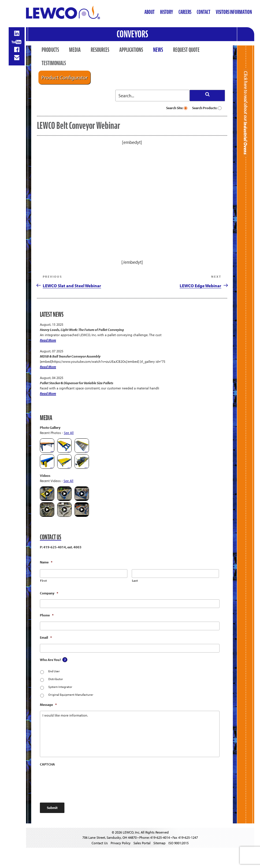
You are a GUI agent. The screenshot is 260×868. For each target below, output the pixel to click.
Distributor (56, 679)
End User (54, 671)
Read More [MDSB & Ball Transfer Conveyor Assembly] (48, 367)
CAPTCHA (47, 764)
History (167, 12)
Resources (100, 50)
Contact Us (100, 843)
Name (46, 562)
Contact (204, 12)
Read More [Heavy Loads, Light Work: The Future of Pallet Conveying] (48, 340)
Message (48, 705)
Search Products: (207, 108)
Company (49, 593)
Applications (131, 50)
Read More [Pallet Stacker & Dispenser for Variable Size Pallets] (48, 393)
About (149, 12)
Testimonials (54, 63)
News (158, 50)
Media (75, 50)
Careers (185, 12)
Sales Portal (142, 843)
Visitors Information (234, 12)
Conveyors (132, 34)
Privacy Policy (121, 843)
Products (50, 50)
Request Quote (186, 50)
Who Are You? (50, 660)
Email (46, 637)
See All (69, 433)
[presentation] (84, 782)
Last (135, 581)
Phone (47, 615)
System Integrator (60, 687)
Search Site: (177, 108)
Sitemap (159, 843)
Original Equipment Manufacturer (71, 695)
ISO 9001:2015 (179, 843)
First (43, 581)
